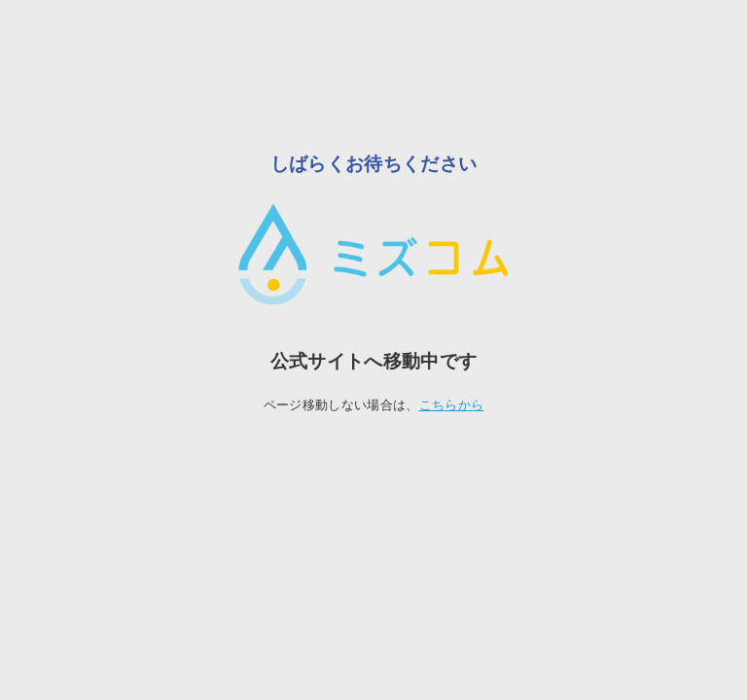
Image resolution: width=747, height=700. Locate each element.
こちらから (452, 405)
